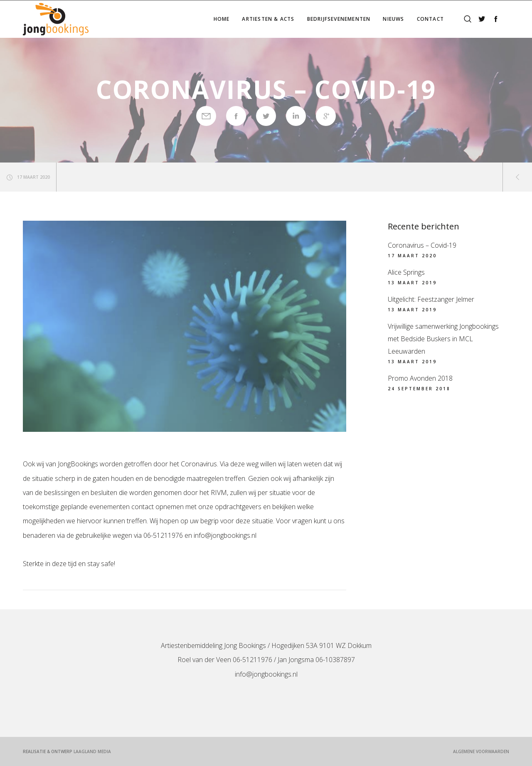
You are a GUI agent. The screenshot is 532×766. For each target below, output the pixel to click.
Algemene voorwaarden (481, 751)
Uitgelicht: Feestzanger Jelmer (431, 299)
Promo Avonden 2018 (420, 378)
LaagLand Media (92, 751)
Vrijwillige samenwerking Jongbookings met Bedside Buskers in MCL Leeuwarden (443, 339)
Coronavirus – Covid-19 (422, 245)
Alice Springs (406, 272)
